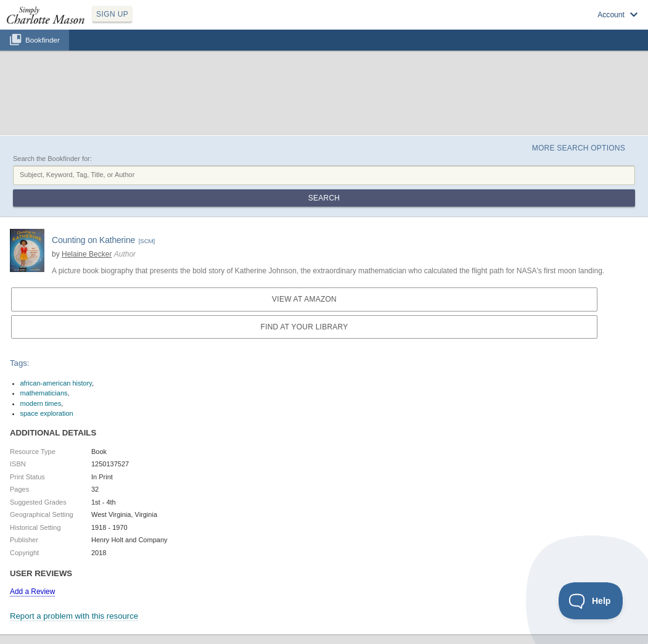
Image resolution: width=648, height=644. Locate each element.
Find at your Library (305, 327)
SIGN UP (112, 14)
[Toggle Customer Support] (591, 601)
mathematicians (44, 393)
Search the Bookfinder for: (52, 159)
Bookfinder (43, 40)
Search (324, 198)
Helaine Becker (87, 254)
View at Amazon (304, 299)
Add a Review (32, 592)
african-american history (56, 383)
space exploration (47, 413)
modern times (41, 403)
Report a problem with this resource (74, 616)
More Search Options (579, 148)
